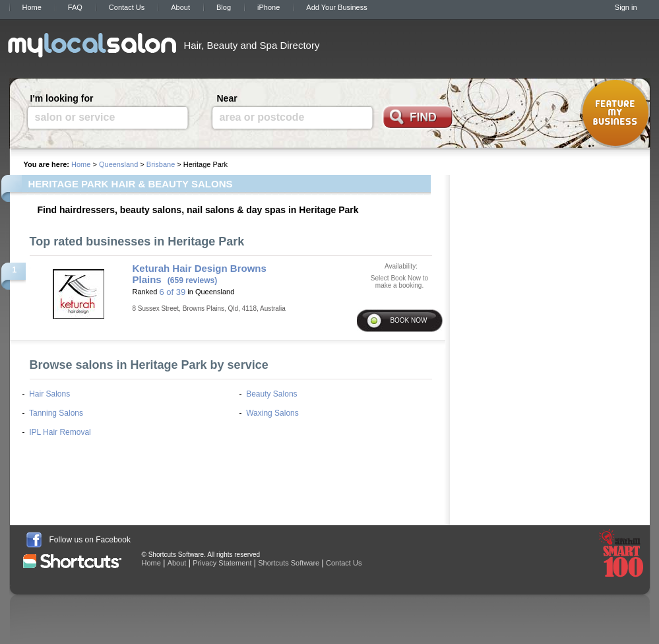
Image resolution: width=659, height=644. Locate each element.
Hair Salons (49, 394)
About (180, 7)
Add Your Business (336, 7)
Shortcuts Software (289, 563)
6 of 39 (172, 292)
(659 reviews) (192, 280)
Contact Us (127, 7)
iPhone (268, 7)
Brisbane (161, 164)
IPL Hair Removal (60, 432)
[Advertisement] (495, 44)
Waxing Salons (272, 413)
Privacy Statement (222, 563)
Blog (224, 7)
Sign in (626, 7)
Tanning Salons (56, 413)
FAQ (75, 7)
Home (32, 7)
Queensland (118, 164)
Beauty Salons (271, 394)
